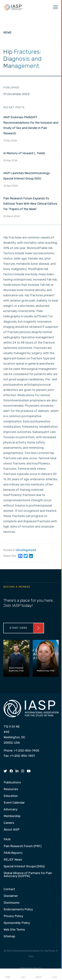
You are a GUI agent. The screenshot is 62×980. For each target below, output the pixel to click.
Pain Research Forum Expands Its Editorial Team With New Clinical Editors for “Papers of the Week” (30, 204)
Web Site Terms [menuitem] (14, 930)
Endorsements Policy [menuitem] (18, 910)
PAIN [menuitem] (7, 840)
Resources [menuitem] (11, 789)
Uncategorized (26, 550)
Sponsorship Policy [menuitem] (17, 923)
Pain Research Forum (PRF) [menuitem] (23, 846)
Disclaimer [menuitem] (11, 896)
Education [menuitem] (11, 796)
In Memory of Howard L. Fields (24, 153)
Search (39, 974)
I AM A (23, 974)
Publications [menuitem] (12, 783)
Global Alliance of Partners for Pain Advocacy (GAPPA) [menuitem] (28, 875)
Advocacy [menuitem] (11, 810)
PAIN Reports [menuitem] (13, 853)
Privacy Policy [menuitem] (13, 916)
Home (8, 974)
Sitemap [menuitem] (10, 936)
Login (54, 974)
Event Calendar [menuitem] (14, 803)
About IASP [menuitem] (12, 830)
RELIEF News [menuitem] (13, 860)
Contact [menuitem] (9, 889)
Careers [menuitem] (9, 823)
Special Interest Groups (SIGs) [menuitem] (24, 867)
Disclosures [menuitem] (12, 903)
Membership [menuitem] (12, 816)
